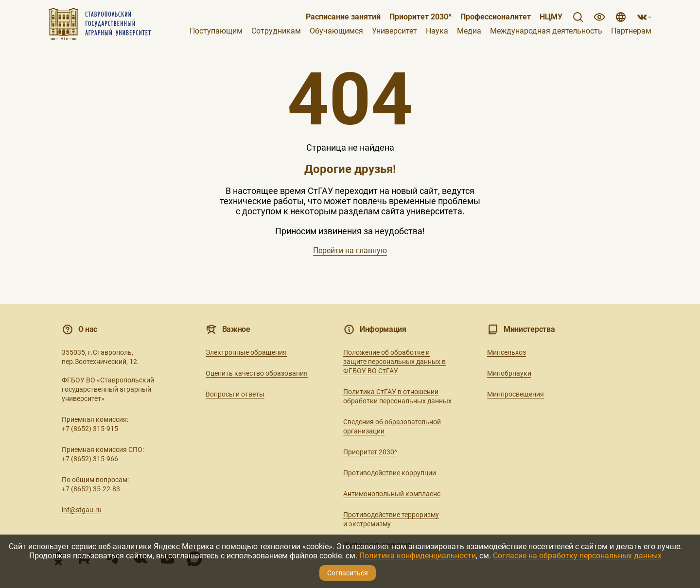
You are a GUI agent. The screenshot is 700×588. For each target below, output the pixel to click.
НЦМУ (551, 17)
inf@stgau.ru (82, 510)
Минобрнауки (509, 373)
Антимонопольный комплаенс (392, 494)
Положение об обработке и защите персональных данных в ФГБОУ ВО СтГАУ (394, 362)
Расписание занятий (343, 17)
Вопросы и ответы (235, 394)
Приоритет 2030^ (420, 17)
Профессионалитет (496, 17)
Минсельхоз (507, 352)
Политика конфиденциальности (418, 556)
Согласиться (348, 573)
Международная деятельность (546, 31)
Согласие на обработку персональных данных (577, 556)
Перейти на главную (350, 251)
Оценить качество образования (257, 373)
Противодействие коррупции (390, 473)
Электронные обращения (246, 352)
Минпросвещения (516, 394)
